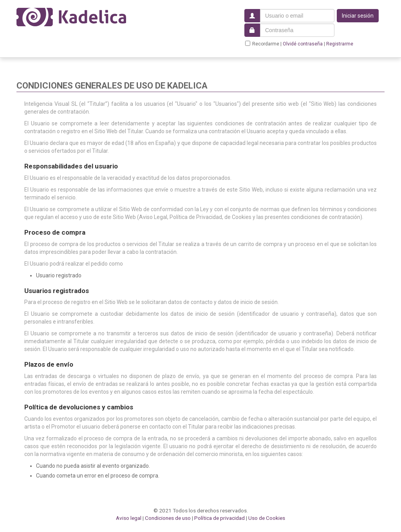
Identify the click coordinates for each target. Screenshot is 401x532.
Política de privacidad (219, 518)
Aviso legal (129, 518)
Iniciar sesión (358, 16)
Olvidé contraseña (303, 44)
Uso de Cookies (267, 518)
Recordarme (262, 44)
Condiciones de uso (168, 518)
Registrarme (340, 44)
